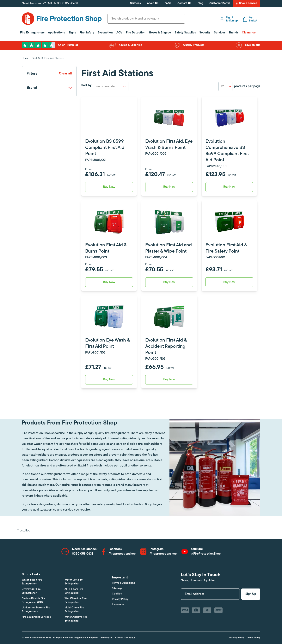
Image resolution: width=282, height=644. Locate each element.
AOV (119, 33)
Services (135, 3)
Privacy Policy (120, 599)
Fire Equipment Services (36, 617)
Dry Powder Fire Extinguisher (31, 591)
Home (25, 58)
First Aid (37, 58)
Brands (234, 33)
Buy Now (109, 187)
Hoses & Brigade (160, 33)
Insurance (118, 605)
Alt (134, 638)
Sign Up (251, 594)
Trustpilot (23, 531)
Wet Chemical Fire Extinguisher (76, 600)
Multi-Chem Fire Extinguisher (74, 610)
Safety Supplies (185, 33)
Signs (72, 33)
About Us (153, 3)
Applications (56, 33)
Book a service (247, 3)
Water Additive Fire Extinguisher (76, 619)
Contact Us (184, 3)
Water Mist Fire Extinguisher (74, 582)
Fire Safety (87, 33)
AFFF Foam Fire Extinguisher (74, 591)
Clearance (249, 33)
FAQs (168, 3)
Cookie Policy (253, 638)
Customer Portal (220, 3)
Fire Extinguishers (32, 33)
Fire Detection (136, 33)
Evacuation (105, 33)
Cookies (117, 594)
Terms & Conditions (123, 583)
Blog (200, 3)
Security (205, 33)
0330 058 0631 (67, 3)
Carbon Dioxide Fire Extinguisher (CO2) (34, 600)
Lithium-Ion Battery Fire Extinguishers (36, 610)
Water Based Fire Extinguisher (32, 582)
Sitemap (117, 588)
